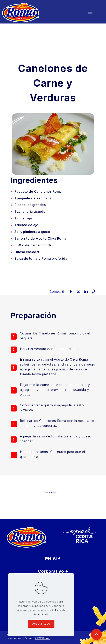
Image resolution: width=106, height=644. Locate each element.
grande (30, 211)
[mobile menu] (90, 12)
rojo (23, 218)
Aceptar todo (41, 623)
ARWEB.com (43, 638)
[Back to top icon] (96, 634)
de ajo (26, 225)
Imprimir (53, 492)
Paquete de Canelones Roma (38, 191)
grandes (30, 205)
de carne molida (33, 245)
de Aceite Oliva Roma (40, 238)
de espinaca (33, 198)
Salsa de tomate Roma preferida (41, 258)
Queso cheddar (27, 252)
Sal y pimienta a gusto (32, 232)
